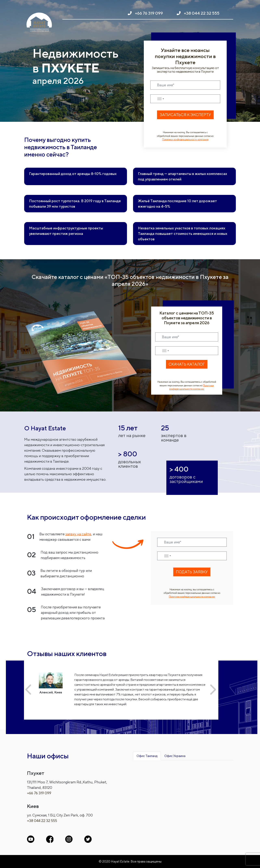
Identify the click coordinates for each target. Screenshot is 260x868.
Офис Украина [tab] (175, 756)
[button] (28, 690)
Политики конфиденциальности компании (185, 139)
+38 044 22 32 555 (202, 13)
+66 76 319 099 (149, 13)
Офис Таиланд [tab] (147, 756)
